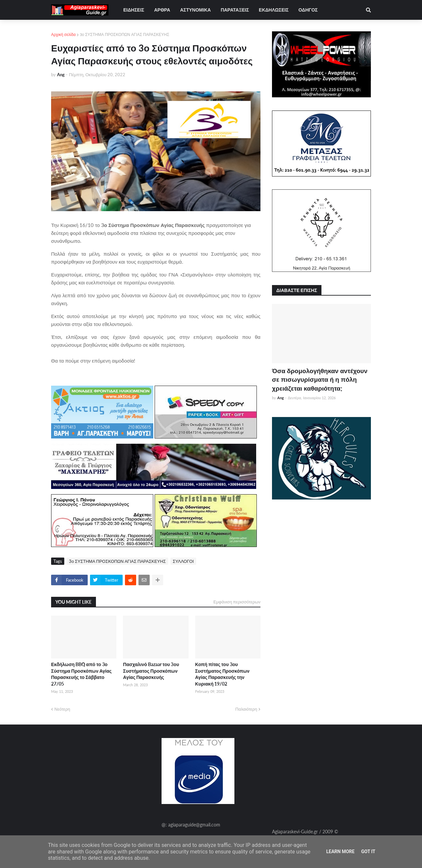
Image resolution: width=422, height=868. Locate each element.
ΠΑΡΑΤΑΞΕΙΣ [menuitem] (235, 10)
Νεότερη (62, 709)
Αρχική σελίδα (63, 34)
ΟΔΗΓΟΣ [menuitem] (308, 10)
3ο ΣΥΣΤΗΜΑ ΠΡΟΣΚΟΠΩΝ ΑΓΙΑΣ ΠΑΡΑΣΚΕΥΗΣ (125, 34)
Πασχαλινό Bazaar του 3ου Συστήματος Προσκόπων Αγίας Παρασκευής (151, 671)
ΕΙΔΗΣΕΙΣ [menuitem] (134, 10)
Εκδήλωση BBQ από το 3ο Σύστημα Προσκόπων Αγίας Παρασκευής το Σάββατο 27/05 (81, 674)
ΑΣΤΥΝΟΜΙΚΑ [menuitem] (195, 10)
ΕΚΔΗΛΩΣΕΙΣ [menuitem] (274, 10)
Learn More (340, 852)
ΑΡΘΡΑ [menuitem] (162, 10)
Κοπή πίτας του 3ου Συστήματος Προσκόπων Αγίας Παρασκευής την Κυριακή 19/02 (222, 674)
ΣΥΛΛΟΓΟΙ (183, 561)
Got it (368, 852)
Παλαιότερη (246, 709)
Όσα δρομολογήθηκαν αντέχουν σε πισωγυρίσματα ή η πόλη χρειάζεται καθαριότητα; (320, 379)
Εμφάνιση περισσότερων (237, 602)
